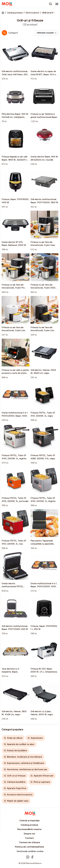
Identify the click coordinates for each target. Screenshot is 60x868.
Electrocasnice (32, 13)
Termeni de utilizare (30, 842)
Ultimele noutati (47, 33)
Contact (30, 838)
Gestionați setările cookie (30, 851)
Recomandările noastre (29, 829)
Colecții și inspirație (29, 820)
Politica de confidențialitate (29, 847)
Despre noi (29, 834)
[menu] (57, 4)
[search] (50, 4)
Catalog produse (15, 13)
